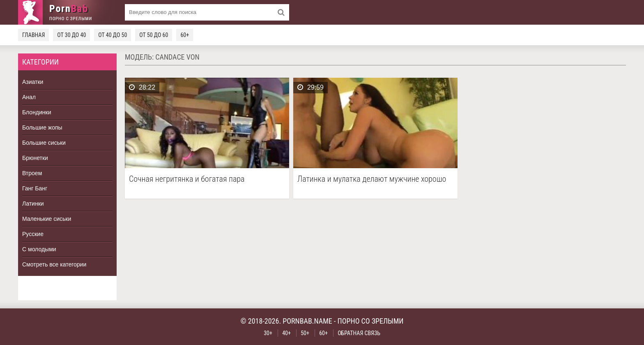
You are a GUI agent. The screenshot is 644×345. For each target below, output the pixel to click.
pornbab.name (307, 321)
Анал (29, 97)
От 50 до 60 (154, 35)
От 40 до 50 (113, 35)
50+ (305, 333)
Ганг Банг (35, 188)
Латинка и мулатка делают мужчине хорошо (372, 179)
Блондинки (37, 112)
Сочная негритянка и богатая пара (187, 179)
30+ (268, 333)
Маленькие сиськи (47, 219)
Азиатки (33, 82)
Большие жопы (42, 127)
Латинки (33, 204)
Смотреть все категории (54, 264)
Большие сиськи (44, 143)
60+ (185, 35)
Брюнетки (35, 158)
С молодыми (39, 249)
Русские (33, 234)
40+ (286, 333)
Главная (33, 35)
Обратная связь (359, 333)
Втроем (32, 173)
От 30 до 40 (71, 35)
